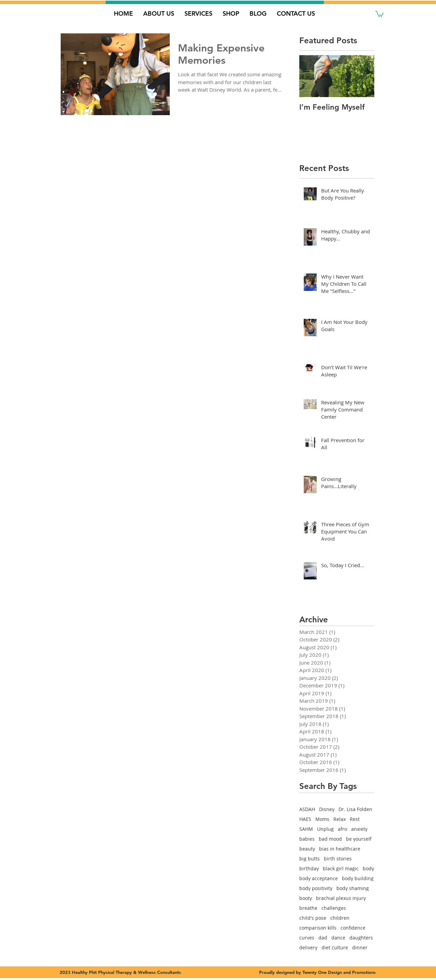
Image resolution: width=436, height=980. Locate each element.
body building (358, 878)
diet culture (335, 947)
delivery (308, 947)
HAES (305, 819)
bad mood (330, 839)
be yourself (359, 839)
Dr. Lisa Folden (355, 809)
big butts (310, 859)
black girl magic (341, 868)
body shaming (353, 888)
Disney (327, 809)
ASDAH (307, 809)
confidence (353, 928)
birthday (309, 868)
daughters (361, 938)
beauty (307, 849)
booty (306, 898)
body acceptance (319, 878)
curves (307, 938)
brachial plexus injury (341, 898)
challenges (334, 908)
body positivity (316, 888)
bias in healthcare (340, 849)
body (368, 868)
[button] (379, 14)
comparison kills (318, 928)
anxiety (359, 829)
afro (342, 829)
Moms (322, 819)
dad (323, 938)
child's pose (313, 918)
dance (338, 938)
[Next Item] (363, 76)
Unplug (325, 829)
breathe (308, 908)
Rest (355, 819)
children (340, 918)
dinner (360, 947)
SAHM (306, 829)
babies (307, 839)
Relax (340, 819)
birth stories (338, 859)
